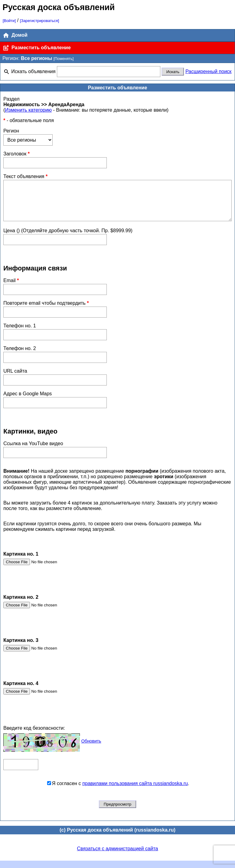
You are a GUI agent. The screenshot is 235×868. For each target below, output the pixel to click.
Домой (15, 35)
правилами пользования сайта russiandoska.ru (135, 791)
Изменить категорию (28, 110)
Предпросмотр (117, 812)
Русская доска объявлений (59, 7)
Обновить (91, 748)
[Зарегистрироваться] (39, 21)
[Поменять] (64, 59)
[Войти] (9, 21)
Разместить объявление (37, 48)
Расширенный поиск (209, 71)
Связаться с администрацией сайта (118, 856)
